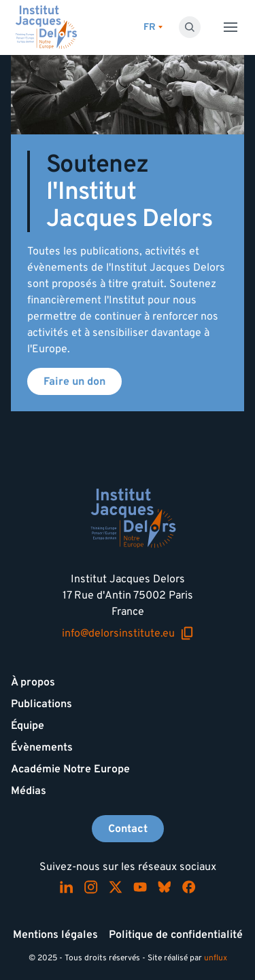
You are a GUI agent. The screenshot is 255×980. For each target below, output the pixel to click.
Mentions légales (55, 935)
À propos (33, 682)
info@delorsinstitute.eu (128, 634)
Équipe (28, 725)
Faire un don (74, 381)
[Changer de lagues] (153, 27)
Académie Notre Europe (70, 769)
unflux (216, 958)
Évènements (42, 747)
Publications (41, 704)
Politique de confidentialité (176, 935)
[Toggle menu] (231, 27)
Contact (128, 829)
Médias (29, 791)
